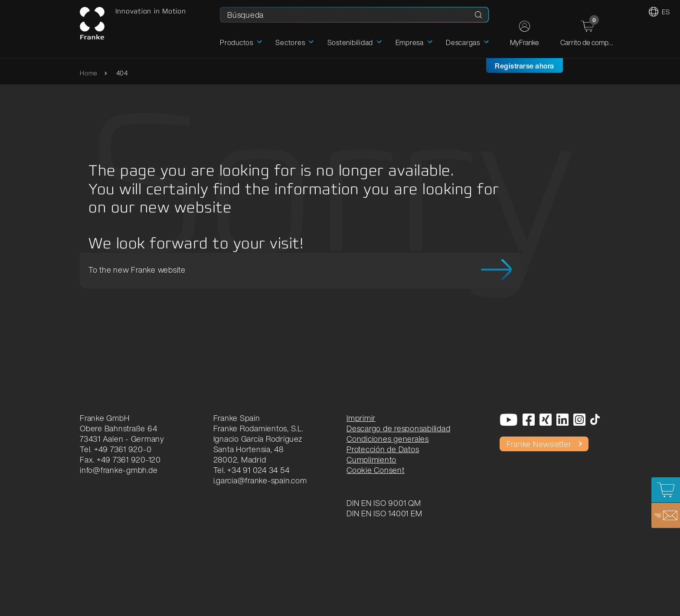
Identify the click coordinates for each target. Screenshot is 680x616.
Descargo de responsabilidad (398, 428)
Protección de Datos (383, 449)
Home (89, 73)
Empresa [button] (410, 42)
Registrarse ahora (525, 66)
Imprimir (361, 418)
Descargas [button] (463, 42)
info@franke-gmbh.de (119, 470)
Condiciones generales (388, 439)
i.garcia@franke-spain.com (260, 480)
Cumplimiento (371, 460)
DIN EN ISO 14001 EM (384, 513)
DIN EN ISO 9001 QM (384, 503)
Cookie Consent (376, 470)
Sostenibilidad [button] (350, 42)
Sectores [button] (290, 42)
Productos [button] (237, 42)
